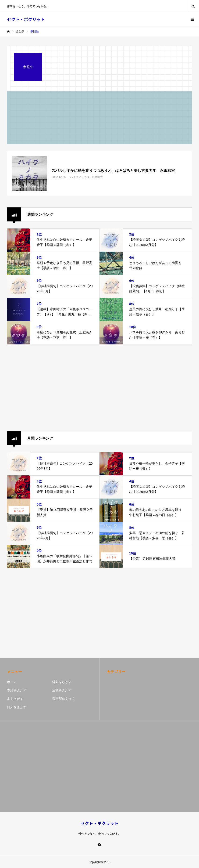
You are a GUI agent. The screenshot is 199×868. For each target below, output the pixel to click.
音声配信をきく (64, 699)
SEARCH (193, 6)
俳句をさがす (62, 682)
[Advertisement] (99, 388)
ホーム (12, 682)
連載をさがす (62, 690)
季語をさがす (17, 690)
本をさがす (15, 699)
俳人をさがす (17, 707)
